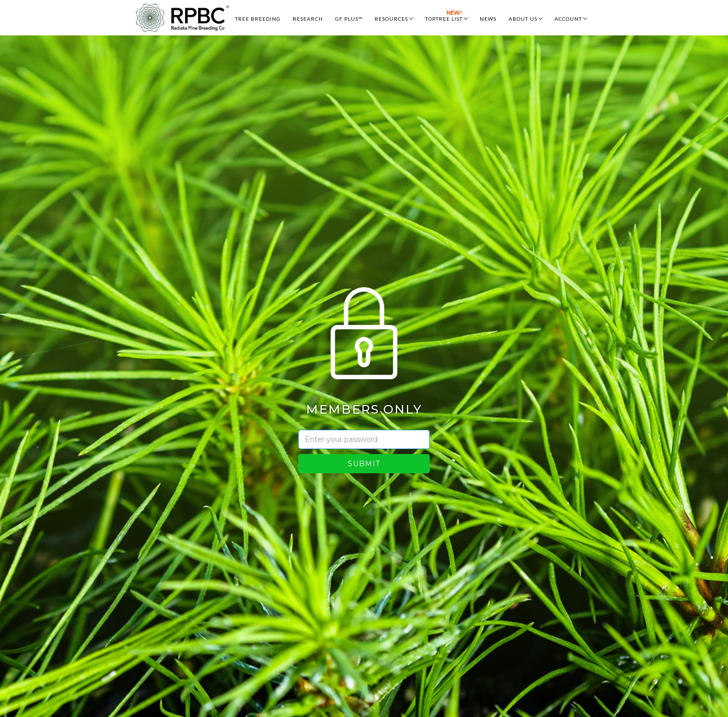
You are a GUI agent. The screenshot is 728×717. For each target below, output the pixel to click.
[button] (394, 18)
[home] (182, 18)
